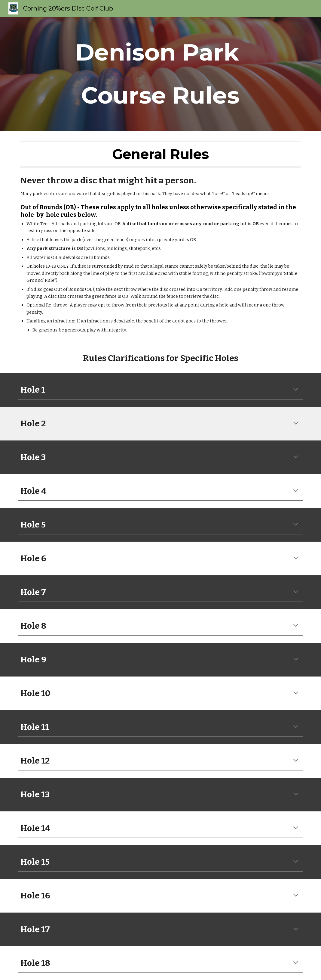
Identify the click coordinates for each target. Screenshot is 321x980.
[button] (296, 390)
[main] (160, 74)
